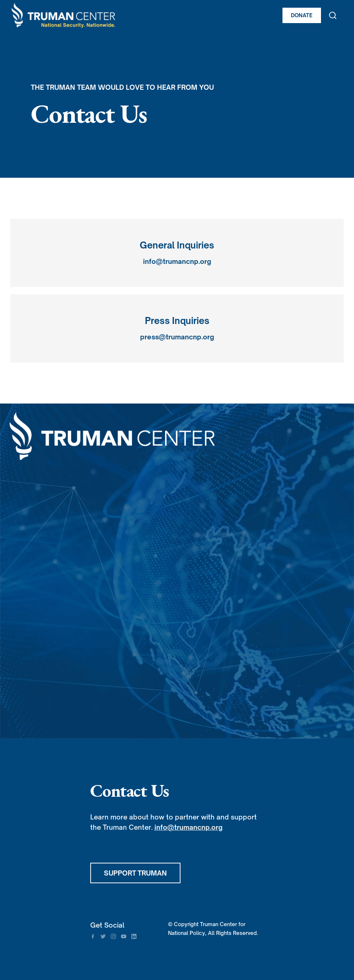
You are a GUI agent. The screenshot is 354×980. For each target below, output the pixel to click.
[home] (124, 15)
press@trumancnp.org (177, 337)
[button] (340, 15)
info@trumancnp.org (177, 261)
